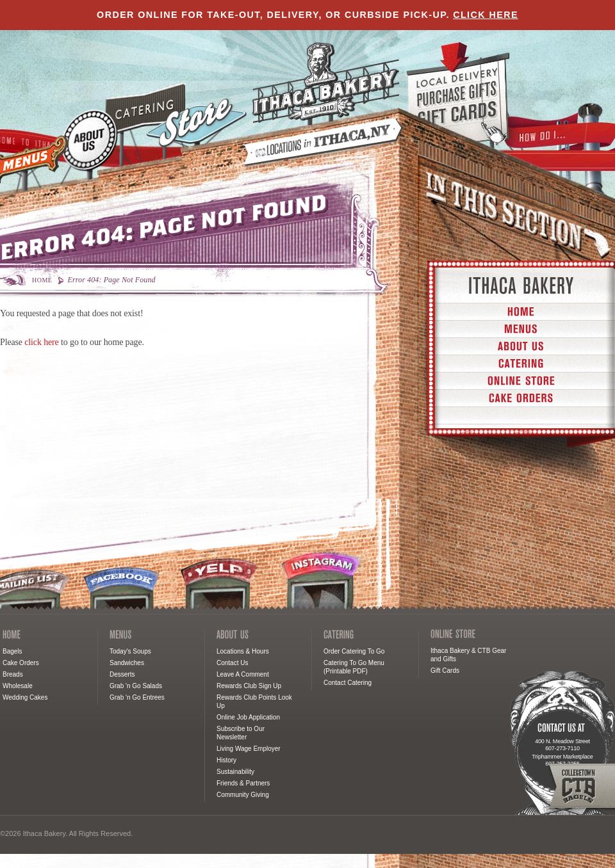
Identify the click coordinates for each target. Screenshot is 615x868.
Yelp (220, 584)
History (226, 760)
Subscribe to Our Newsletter (241, 733)
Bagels (12, 651)
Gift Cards (445, 671)
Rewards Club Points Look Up (254, 702)
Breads (13, 674)
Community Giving (243, 795)
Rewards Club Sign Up (249, 686)
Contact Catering (348, 683)
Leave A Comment (243, 674)
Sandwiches (127, 663)
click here (41, 342)
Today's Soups (130, 651)
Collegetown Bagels (581, 786)
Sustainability (235, 772)
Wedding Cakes (25, 697)
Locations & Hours (243, 651)
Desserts (122, 674)
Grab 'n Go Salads (136, 686)
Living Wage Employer (249, 749)
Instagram (322, 581)
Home (42, 280)
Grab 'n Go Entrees (137, 697)
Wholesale (18, 686)
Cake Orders (21, 663)
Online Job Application (248, 717)
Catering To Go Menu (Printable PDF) (354, 667)
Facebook (122, 587)
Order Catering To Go (354, 651)
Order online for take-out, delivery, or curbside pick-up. (307, 15)
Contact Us (232, 663)
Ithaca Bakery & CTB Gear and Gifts (468, 655)
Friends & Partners (243, 783)
